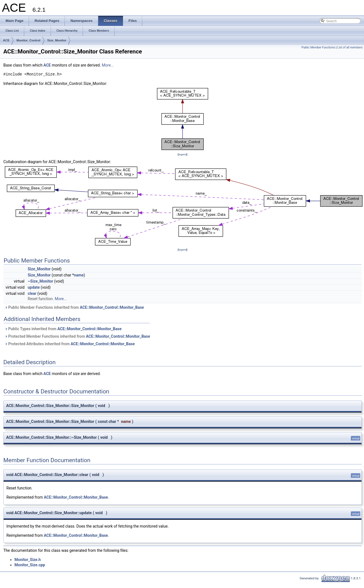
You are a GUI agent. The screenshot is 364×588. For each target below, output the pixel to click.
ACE (6, 40)
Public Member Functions (318, 47)
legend (182, 154)
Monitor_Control (28, 40)
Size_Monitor (57, 40)
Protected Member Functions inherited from (77, 336)
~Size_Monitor (41, 281)
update (34, 287)
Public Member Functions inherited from (74, 307)
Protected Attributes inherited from (70, 344)
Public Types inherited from (63, 329)
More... (108, 65)
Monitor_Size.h (28, 560)
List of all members (350, 47)
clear (32, 293)
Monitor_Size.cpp (30, 565)
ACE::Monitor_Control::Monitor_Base (112, 307)
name (79, 275)
